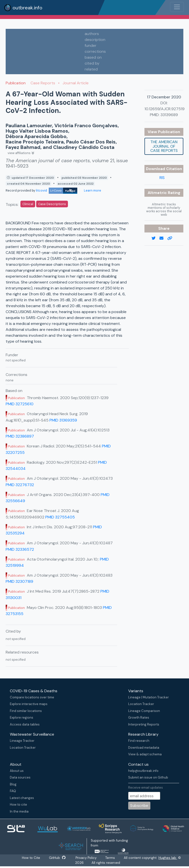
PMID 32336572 (20, 549)
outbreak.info (23, 8)
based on (93, 57)
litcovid (57, 190)
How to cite (18, 805)
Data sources (20, 777)
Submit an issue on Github (148, 777)
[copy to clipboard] (172, 238)
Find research (139, 741)
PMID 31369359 (63, 420)
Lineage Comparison (144, 711)
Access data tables (25, 724)
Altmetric (158, 193)
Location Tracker (141, 704)
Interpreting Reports (144, 724)
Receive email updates (146, 788)
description (95, 40)
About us (17, 771)
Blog (13, 784)
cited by (92, 63)
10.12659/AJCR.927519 (165, 109)
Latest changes (22, 798)
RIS (162, 178)
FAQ (13, 791)
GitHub (57, 858)
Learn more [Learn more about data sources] (92, 190)
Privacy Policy (87, 858)
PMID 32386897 (20, 436)
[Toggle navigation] (177, 7)
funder (91, 45)
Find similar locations (26, 711)
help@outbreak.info (143, 771)
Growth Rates (139, 717)
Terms (111, 858)
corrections (95, 51)
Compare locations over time (32, 697)
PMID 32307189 (19, 581)
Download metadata (144, 748)
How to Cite (31, 858)
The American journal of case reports (164, 146)
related (91, 69)
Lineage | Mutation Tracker (149, 697)
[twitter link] (156, 238)
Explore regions (22, 717)
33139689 (169, 115)
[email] (163, 238)
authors (92, 34)
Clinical (28, 204)
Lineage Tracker (22, 741)
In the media (19, 811)
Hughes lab (169, 858)
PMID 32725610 (20, 404)
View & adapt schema (145, 754)
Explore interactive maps (29, 704)
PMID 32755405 (60, 517)
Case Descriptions (52, 204)
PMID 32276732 (20, 485)
